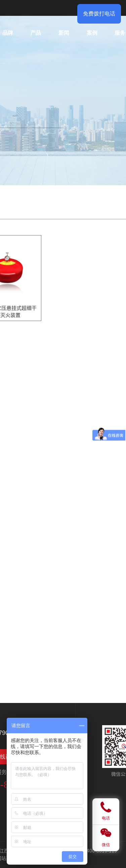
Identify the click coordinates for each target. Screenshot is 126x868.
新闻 (64, 33)
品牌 (8, 33)
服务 (120, 33)
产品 (36, 33)
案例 (92, 33)
